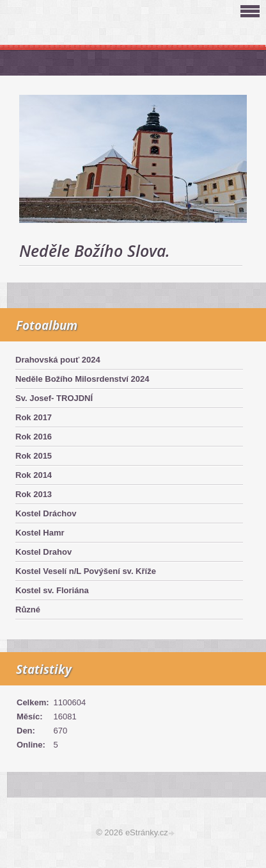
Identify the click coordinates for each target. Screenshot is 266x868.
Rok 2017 (34, 417)
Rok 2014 (34, 475)
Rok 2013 (34, 494)
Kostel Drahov (43, 552)
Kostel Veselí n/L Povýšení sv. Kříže (86, 571)
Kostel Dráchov (46, 513)
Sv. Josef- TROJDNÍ (54, 398)
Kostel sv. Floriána (52, 590)
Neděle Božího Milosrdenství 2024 (82, 379)
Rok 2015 (34, 456)
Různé (28, 610)
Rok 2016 (34, 437)
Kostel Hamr (40, 533)
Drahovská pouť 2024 (58, 360)
